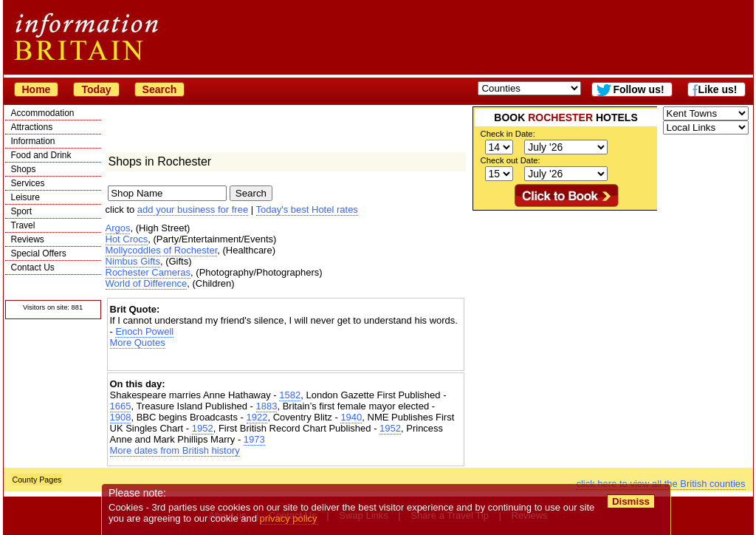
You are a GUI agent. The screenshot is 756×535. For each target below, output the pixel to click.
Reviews (28, 239)
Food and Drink (41, 155)
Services (28, 183)
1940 (351, 417)
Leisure (25, 197)
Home (37, 89)
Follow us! (638, 89)
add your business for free (193, 209)
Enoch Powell (144, 331)
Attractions (32, 127)
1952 (203, 428)
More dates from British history (175, 450)
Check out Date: (511, 160)
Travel (23, 225)
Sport (22, 211)
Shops (24, 169)
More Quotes (138, 343)
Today (96, 89)
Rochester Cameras (148, 272)
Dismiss (631, 501)
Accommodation (43, 113)
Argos (118, 228)
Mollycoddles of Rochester (162, 250)
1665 (121, 406)
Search (160, 89)
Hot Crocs (127, 239)
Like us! (718, 89)
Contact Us (33, 267)
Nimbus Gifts (133, 261)
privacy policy (289, 518)
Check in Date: (508, 134)
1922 (257, 417)
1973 (254, 439)
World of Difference (147, 283)
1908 (121, 417)
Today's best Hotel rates (307, 209)
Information (33, 141)
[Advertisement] (286, 361)
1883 (267, 406)
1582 (290, 395)
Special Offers (39, 253)
